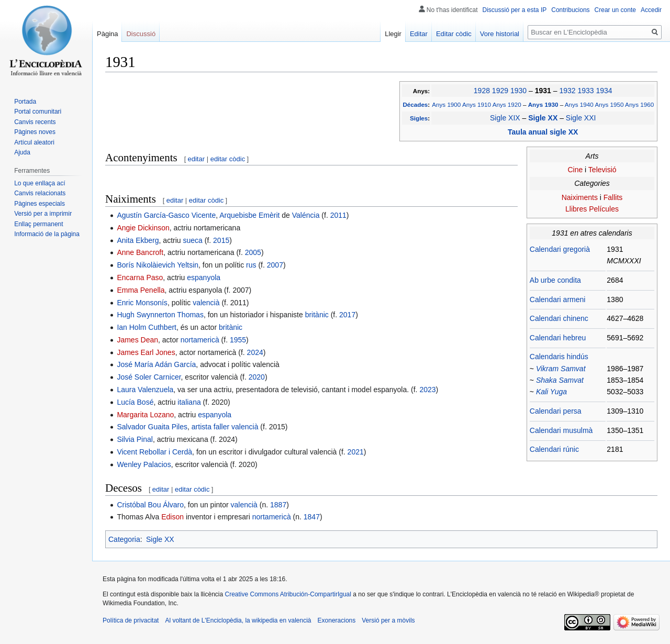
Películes (604, 209)
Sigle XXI (581, 118)
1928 (482, 91)
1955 (238, 340)
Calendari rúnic (554, 449)
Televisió (602, 170)
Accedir (651, 10)
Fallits (613, 197)
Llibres (576, 209)
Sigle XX (544, 118)
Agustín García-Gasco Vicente (166, 215)
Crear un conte (615, 10)
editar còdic (228, 159)
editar (197, 159)
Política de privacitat (131, 620)
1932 (567, 91)
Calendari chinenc (559, 318)
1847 (312, 517)
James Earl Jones (146, 352)
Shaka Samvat (560, 380)
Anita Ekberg (138, 240)
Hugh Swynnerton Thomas (160, 315)
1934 (604, 91)
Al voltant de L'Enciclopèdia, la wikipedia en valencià (238, 620)
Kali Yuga (551, 392)
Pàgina (107, 34)
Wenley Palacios (144, 464)
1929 (500, 91)
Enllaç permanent (38, 224)
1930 (518, 91)
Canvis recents (35, 122)
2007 (275, 265)
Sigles (419, 118)
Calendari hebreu (558, 338)
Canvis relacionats (40, 193)
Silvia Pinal (135, 439)
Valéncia (306, 215)
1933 (585, 91)
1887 (278, 505)
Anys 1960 (639, 104)
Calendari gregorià (560, 249)
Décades (415, 104)
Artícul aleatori (34, 142)
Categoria (124, 539)
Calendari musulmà (561, 430)
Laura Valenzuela (145, 390)
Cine (575, 170)
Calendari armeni (558, 299)
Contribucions (570, 10)
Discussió (141, 34)
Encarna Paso (140, 277)
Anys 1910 (477, 104)
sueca (192, 240)
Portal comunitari (38, 112)
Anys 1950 (609, 104)
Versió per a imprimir (43, 214)
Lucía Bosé (135, 402)
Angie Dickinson (143, 228)
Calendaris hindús (559, 357)
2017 (347, 315)
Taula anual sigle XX (543, 132)
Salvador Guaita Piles (152, 427)
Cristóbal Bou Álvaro (150, 505)
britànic (317, 315)
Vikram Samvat (561, 369)
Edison (172, 517)
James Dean (137, 340)
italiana (189, 402)
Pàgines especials (40, 204)
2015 (221, 240)
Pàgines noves (35, 132)
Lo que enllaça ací (40, 183)
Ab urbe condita (555, 280)
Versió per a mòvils (388, 620)
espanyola (204, 277)
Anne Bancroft (140, 252)
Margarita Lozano (145, 415)
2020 (257, 377)
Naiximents (580, 197)
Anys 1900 (446, 104)
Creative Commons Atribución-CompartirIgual (288, 594)
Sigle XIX (505, 118)
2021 (356, 452)
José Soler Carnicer (149, 377)
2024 (255, 352)
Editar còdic (454, 34)
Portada (25, 102)
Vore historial (500, 34)
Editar (419, 34)
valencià (206, 303)
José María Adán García (156, 364)
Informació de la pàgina (47, 234)
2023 (427, 390)
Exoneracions (337, 620)
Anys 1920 (507, 104)
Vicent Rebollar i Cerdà (154, 452)
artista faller (210, 427)
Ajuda (22, 152)
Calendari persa (556, 411)
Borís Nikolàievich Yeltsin (158, 265)
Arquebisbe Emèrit (249, 215)
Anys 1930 (544, 104)
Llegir (393, 34)
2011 (338, 215)
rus (251, 265)
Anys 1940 (579, 104)
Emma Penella (141, 290)
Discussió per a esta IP (515, 10)
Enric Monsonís (142, 303)
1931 (544, 91)
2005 (253, 252)
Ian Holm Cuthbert (147, 327)
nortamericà (200, 340)
